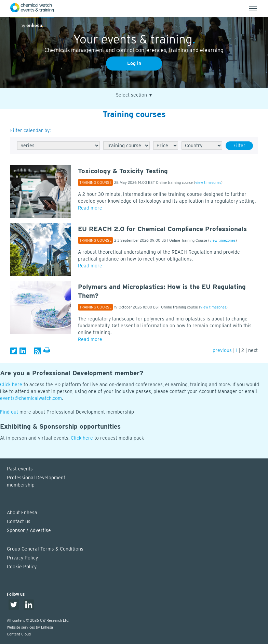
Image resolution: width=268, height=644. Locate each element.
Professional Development (137, 482)
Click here (11, 384)
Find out (9, 412)
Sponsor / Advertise (29, 530)
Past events (20, 469)
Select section (135, 95)
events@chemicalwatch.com (31, 398)
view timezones (208, 182)
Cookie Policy (22, 567)
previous (222, 350)
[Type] (126, 146)
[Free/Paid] (166, 146)
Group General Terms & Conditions (45, 549)
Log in (134, 63)
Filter (239, 146)
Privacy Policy (22, 558)
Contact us (19, 521)
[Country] (202, 146)
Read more (90, 208)
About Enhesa (22, 513)
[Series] (58, 146)
